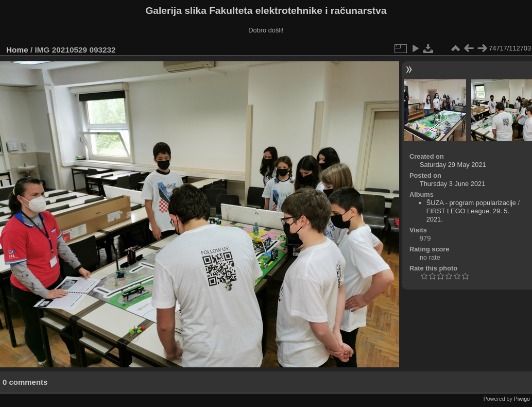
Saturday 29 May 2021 (453, 165)
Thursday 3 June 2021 (452, 184)
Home (17, 50)
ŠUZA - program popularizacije (471, 203)
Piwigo (522, 399)
